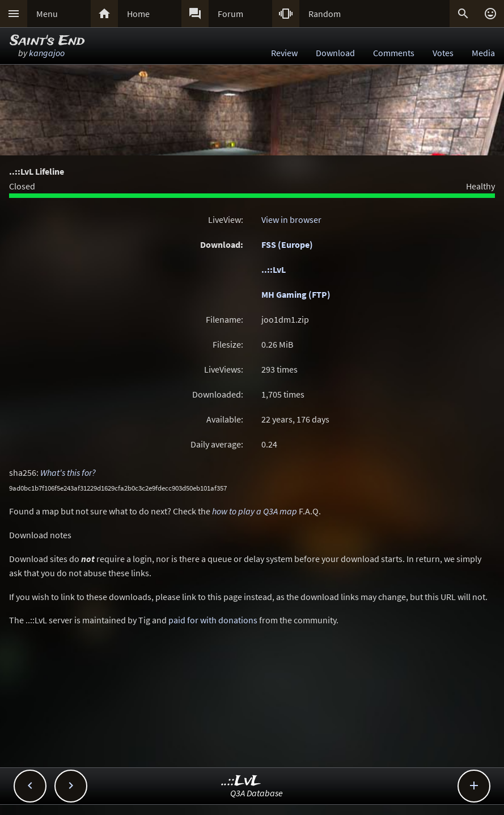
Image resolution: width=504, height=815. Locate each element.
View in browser (291, 219)
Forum (230, 14)
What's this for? (68, 472)
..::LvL (274, 269)
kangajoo (47, 53)
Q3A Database (257, 793)
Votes (443, 53)
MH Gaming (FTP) (296, 294)
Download (335, 53)
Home (138, 14)
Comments (394, 53)
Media (483, 53)
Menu (47, 14)
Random (325, 14)
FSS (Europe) (287, 244)
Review (284, 53)
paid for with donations (213, 620)
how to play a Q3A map (255, 511)
